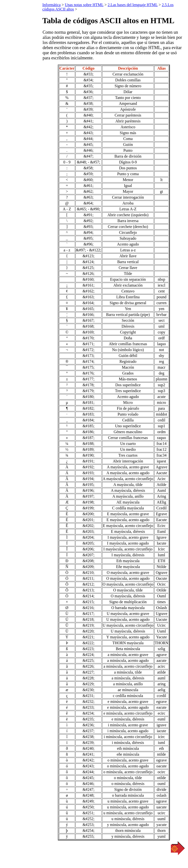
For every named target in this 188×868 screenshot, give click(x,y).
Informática (52, 5)
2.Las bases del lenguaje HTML (133, 5)
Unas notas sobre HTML (84, 5)
